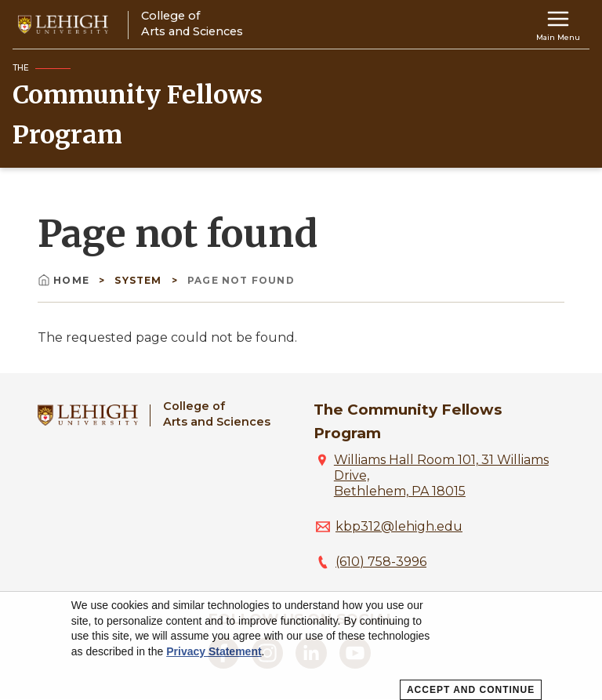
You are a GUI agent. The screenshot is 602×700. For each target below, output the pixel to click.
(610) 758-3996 (381, 562)
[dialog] (301, 646)
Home (65, 280)
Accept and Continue (471, 690)
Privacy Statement (214, 651)
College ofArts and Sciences (217, 413)
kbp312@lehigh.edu (399, 526)
